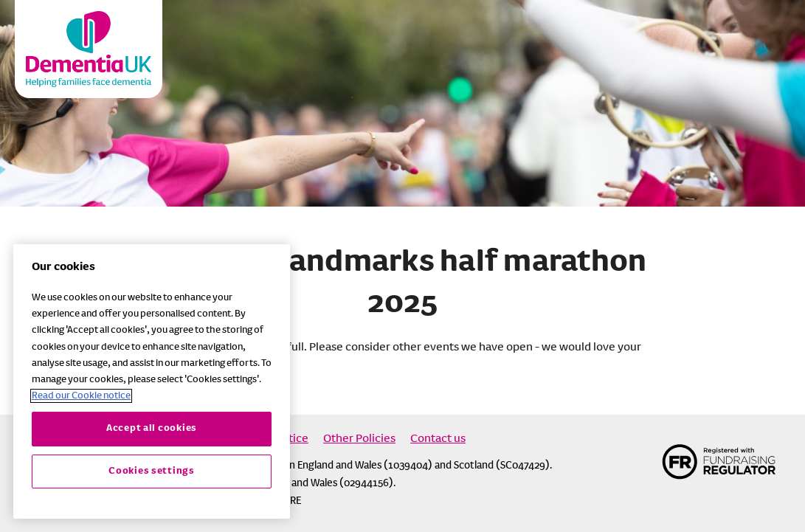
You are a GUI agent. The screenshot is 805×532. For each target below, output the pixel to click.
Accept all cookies (152, 428)
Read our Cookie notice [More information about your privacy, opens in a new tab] (81, 396)
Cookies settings (152, 471)
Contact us (438, 439)
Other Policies (359, 439)
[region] (152, 381)
